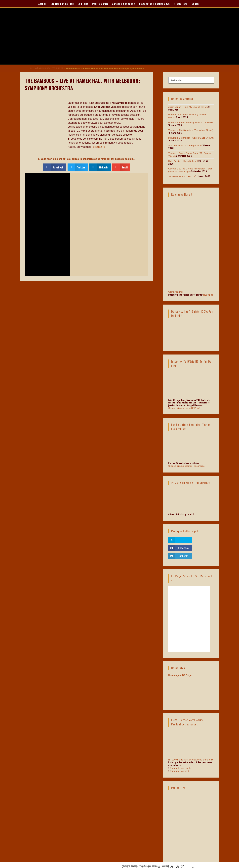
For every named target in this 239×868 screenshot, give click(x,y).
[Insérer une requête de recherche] (191, 80)
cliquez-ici (99, 146)
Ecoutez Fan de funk (62, 4)
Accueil (42, 4)
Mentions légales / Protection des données (141, 860)
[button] (55, 167)
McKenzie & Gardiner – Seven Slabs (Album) (190, 137)
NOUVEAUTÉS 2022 (50, 68)
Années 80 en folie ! (124, 4)
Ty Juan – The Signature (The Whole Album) (190, 129)
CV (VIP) (180, 860)
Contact (196, 4)
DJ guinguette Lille (166, 862)
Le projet (83, 4)
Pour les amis (100, 4)
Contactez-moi (191, 272)
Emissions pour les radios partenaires (139, 862)
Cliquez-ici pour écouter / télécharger (186, 460)
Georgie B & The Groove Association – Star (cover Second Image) (189, 166)
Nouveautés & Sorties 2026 (154, 4)
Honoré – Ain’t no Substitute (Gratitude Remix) (190, 114)
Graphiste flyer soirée (131, 864)
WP (173, 860)
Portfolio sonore (150, 864)
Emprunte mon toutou (181, 762)
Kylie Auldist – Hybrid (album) (182, 159)
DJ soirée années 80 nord (188, 862)
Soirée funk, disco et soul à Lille (174, 864)
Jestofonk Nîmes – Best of (181, 172)
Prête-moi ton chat (179, 765)
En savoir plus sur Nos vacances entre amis (191, 754)
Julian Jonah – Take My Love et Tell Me (187, 107)
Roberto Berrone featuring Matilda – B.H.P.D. (190, 122)
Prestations (181, 4)
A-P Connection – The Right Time (184, 144)
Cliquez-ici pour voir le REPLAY (183, 402)
